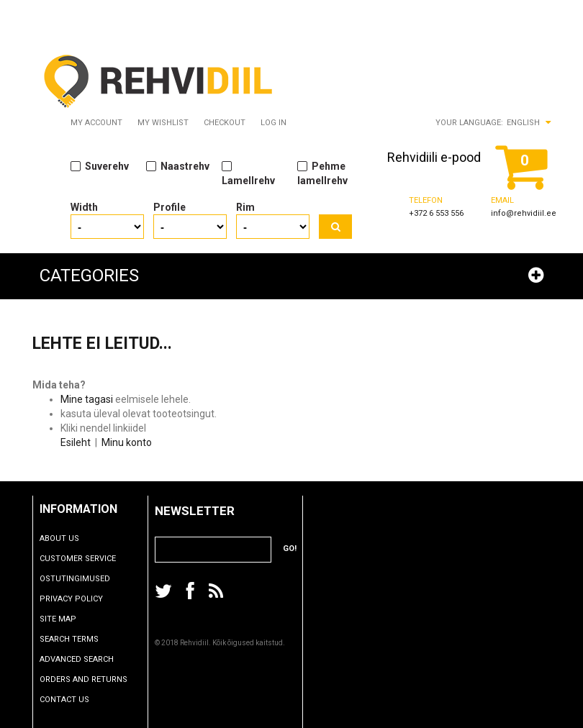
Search (335, 227)
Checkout (225, 123)
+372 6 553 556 (436, 213)
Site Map (67, 619)
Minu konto (127, 442)
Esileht (76, 442)
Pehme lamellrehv (322, 173)
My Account (96, 123)
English (523, 123)
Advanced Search (85, 659)
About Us (68, 538)
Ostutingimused (83, 579)
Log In (274, 123)
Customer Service (86, 559)
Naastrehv (178, 166)
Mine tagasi (87, 399)
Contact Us (73, 700)
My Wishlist (163, 123)
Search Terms (78, 639)
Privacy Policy (80, 599)
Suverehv (100, 166)
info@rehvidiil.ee (524, 213)
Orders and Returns (92, 679)
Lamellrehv (248, 173)
